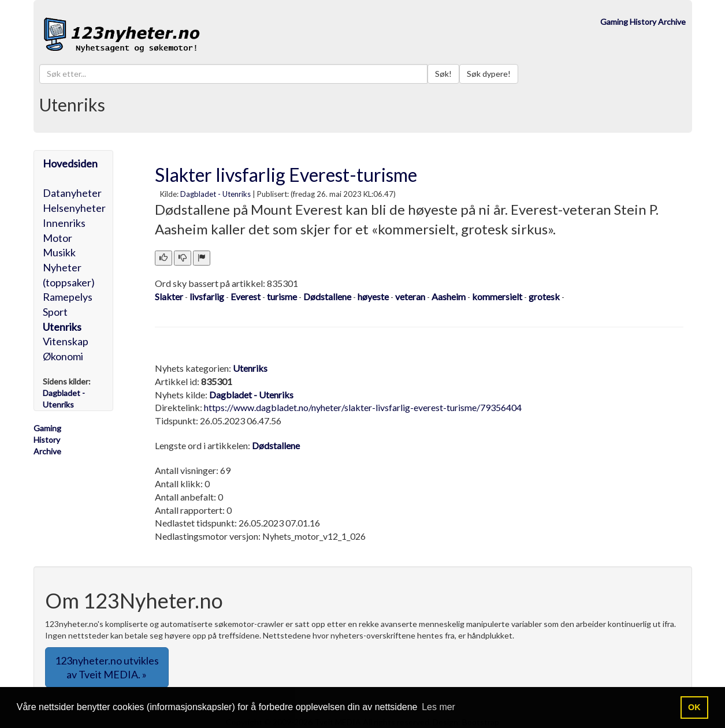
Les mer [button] (438, 707)
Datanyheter (72, 193)
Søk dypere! (489, 74)
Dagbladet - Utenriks (215, 194)
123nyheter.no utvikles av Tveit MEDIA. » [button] (107, 667)
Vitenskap (66, 341)
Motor (57, 238)
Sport (55, 312)
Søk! (443, 74)
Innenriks (64, 223)
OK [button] (694, 707)
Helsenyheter (74, 208)
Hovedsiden (70, 163)
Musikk (59, 252)
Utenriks (62, 327)
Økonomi (63, 356)
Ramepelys (68, 297)
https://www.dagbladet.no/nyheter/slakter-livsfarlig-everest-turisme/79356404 (363, 407)
